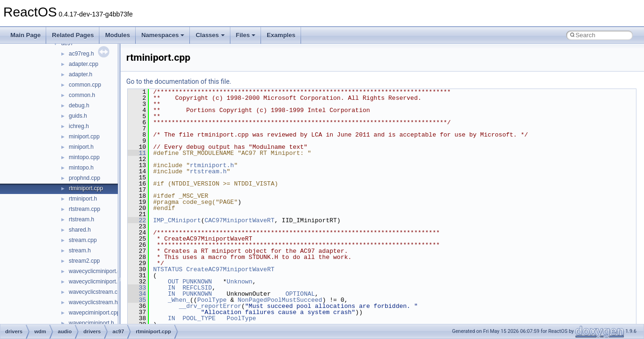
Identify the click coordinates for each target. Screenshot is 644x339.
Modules (118, 35)
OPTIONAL (300, 294)
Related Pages (73, 35)
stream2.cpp (84, 261)
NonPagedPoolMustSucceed (280, 300)
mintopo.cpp (84, 157)
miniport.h (81, 147)
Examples (281, 35)
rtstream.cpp (85, 209)
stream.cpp (83, 240)
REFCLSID (197, 288)
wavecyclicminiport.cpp (98, 271)
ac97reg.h (81, 54)
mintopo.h (81, 168)
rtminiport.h (83, 199)
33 (137, 288)
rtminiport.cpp (86, 188)
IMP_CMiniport (177, 220)
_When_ (179, 300)
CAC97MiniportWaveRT (239, 220)
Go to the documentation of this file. (179, 81)
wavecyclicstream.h (93, 302)
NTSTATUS (168, 269)
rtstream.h (82, 219)
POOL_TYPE (199, 318)
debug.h (79, 105)
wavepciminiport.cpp (94, 313)
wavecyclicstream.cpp (96, 292)
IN (171, 288)
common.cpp (85, 85)
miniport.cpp (84, 137)
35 (137, 300)
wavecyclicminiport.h (95, 282)
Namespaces (163, 35)
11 (137, 153)
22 (137, 220)
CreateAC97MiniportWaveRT (230, 269)
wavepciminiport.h (91, 323)
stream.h (80, 250)
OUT (173, 282)
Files (246, 35)
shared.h (80, 230)
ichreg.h (79, 126)
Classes (210, 35)
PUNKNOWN (197, 282)
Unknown (240, 282)
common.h (82, 95)
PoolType (212, 300)
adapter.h (81, 74)
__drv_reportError (210, 306)
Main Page (25, 35)
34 (137, 294)
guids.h (78, 116)
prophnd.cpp (85, 178)
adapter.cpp (84, 64)
